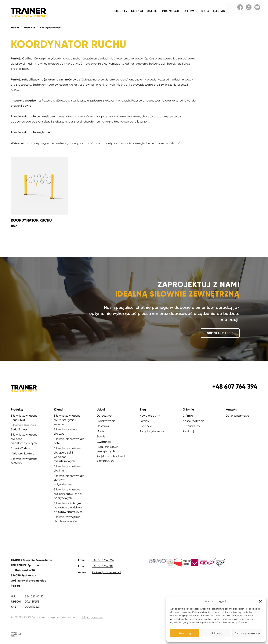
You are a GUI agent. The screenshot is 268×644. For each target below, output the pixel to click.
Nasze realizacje (194, 421)
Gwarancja (104, 442)
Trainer (15, 28)
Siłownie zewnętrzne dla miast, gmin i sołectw (67, 420)
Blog (205, 11)
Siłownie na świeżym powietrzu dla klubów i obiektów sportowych (69, 508)
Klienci (137, 11)
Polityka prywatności (92, 618)
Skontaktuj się (220, 333)
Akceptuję (185, 633)
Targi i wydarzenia (152, 432)
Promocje (171, 11)
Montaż (102, 432)
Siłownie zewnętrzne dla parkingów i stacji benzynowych (68, 494)
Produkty (119, 11)
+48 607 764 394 (103, 560)
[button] (260, 601)
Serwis (101, 437)
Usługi (153, 11)
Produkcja (189, 432)
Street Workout (21, 449)
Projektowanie (106, 421)
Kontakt (220, 11)
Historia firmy (191, 426)
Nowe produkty (150, 416)
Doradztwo (104, 416)
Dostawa (103, 426)
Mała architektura (23, 454)
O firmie (190, 11)
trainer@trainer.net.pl (107, 573)
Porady (144, 421)
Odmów (216, 633)
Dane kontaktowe (237, 416)
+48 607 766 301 (103, 567)
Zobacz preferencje (247, 633)
